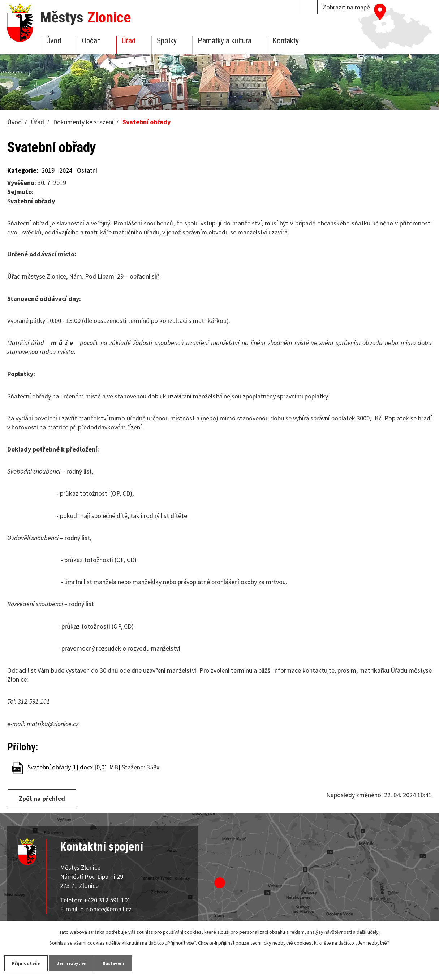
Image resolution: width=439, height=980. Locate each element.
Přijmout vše (30, 963)
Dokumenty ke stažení (83, 122)
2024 (66, 170)
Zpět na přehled (44, 798)
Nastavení (133, 963)
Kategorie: (23, 170)
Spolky (167, 41)
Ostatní (87, 170)
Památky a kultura (225, 41)
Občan (91, 41)
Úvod (54, 41)
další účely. (368, 931)
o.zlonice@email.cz (106, 908)
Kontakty (286, 41)
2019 (48, 170)
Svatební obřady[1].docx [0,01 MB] (74, 767)
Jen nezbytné (83, 963)
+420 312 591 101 (107, 899)
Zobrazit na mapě (346, 7)
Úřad (129, 41)
